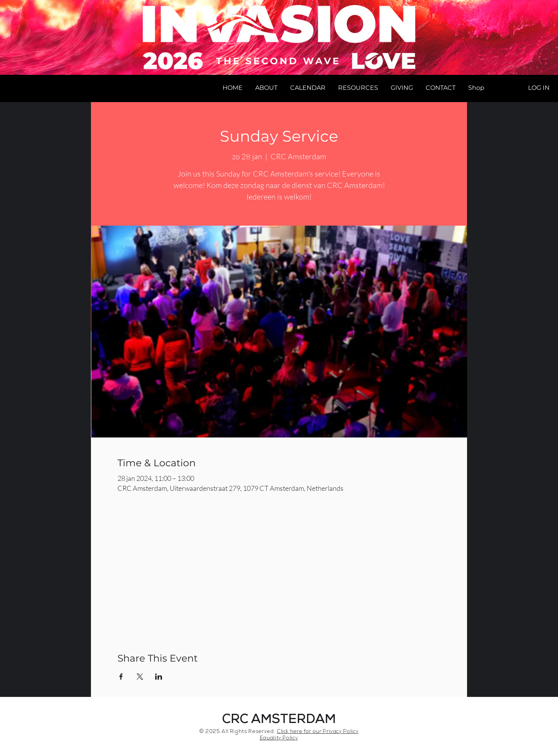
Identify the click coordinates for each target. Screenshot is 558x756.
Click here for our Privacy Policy (318, 732)
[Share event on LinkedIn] (159, 677)
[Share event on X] (140, 677)
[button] (266, 88)
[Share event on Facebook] (121, 677)
